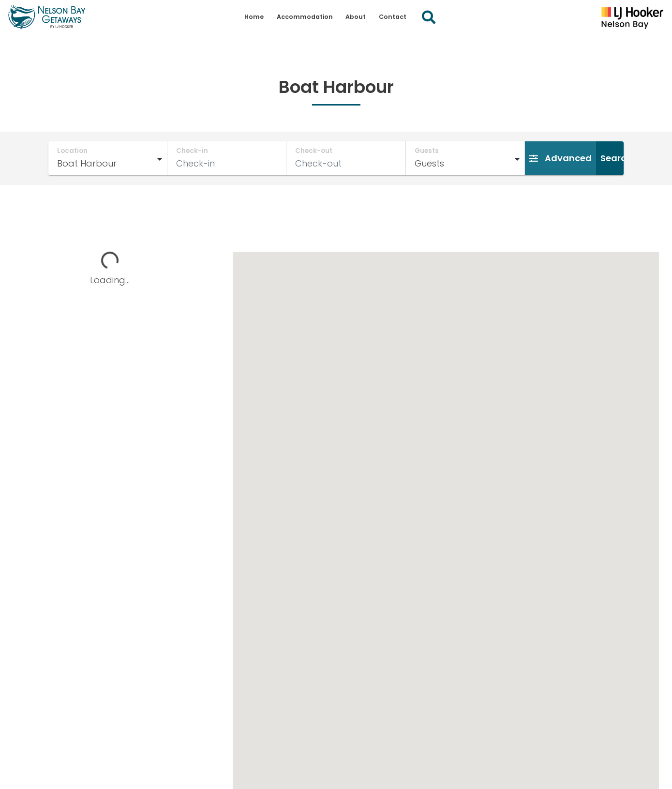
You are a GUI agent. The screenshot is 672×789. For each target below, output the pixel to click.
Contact (393, 17)
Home (254, 17)
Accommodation (305, 17)
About (356, 17)
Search (616, 158)
